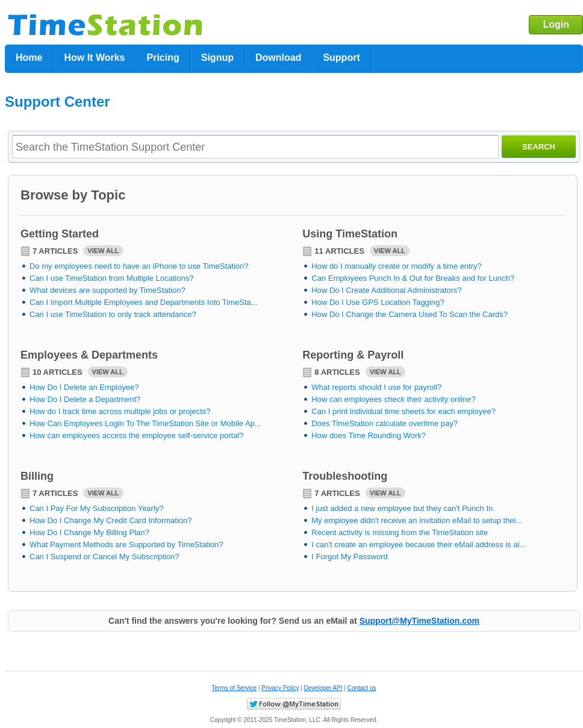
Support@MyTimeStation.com (419, 621)
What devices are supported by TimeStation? (108, 290)
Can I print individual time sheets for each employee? (404, 411)
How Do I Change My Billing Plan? (89, 532)
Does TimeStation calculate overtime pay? (385, 423)
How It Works (94, 58)
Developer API (323, 688)
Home (29, 58)
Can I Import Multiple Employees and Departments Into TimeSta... (144, 302)
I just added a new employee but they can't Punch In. (403, 508)
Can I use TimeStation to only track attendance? (113, 314)
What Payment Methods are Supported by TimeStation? (126, 544)
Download (278, 58)
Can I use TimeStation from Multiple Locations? (111, 278)
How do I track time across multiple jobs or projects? (120, 411)
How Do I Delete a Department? (85, 399)
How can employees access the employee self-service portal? (137, 435)
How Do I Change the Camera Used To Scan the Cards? (410, 314)
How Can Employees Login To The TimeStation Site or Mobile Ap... (145, 423)
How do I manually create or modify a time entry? (397, 266)
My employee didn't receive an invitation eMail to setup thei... (417, 520)
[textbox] (255, 147)
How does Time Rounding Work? (369, 435)
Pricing (163, 58)
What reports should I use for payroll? (376, 387)
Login (556, 24)
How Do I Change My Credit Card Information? (111, 520)
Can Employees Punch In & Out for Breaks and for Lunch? (413, 278)
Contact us (362, 688)
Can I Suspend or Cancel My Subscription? (104, 557)
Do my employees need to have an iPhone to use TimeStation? (139, 266)
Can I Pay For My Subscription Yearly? (97, 508)
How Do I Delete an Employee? (84, 387)
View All (103, 251)
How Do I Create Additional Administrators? (386, 290)
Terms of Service (234, 688)
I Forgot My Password (349, 557)
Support (341, 58)
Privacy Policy (280, 688)
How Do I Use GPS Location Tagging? (378, 302)
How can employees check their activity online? (393, 399)
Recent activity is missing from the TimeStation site (400, 532)
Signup (217, 58)
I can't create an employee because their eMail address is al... (419, 544)
